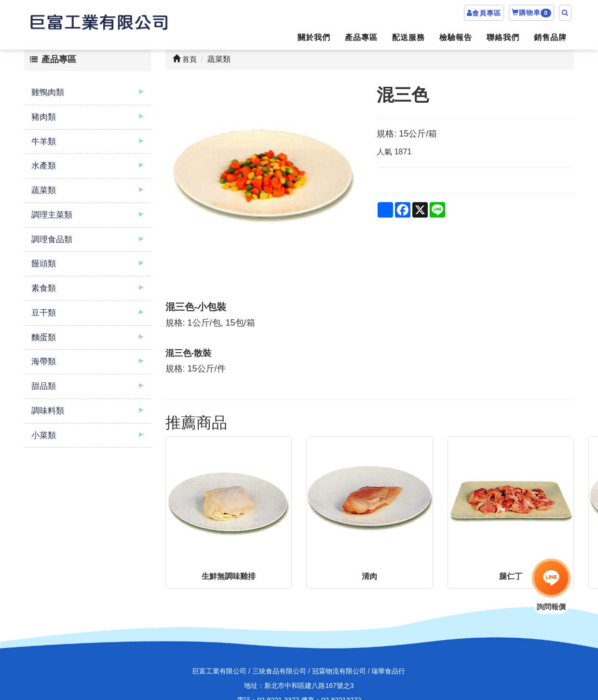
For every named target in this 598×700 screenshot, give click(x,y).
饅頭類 (44, 264)
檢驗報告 (456, 37)
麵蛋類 (44, 337)
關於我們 (314, 37)
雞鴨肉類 (48, 92)
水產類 (44, 166)
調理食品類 (52, 240)
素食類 (44, 288)
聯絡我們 (503, 37)
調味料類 (48, 411)
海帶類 (44, 362)
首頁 (185, 59)
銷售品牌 (550, 37)
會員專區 (487, 13)
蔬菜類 (44, 190)
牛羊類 (44, 142)
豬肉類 (44, 117)
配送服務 (408, 37)
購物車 (531, 13)
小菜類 (44, 435)
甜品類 (44, 386)
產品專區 (361, 37)
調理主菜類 (52, 215)
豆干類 (44, 313)
